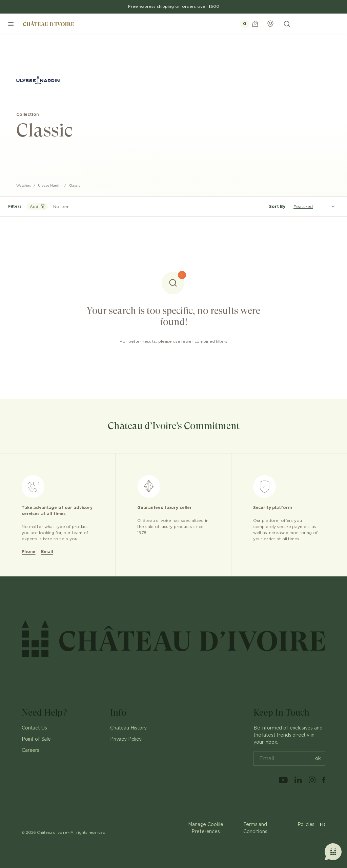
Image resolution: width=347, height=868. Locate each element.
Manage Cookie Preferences (206, 828)
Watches (24, 186)
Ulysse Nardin (50, 186)
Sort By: (278, 207)
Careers (30, 750)
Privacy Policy (126, 739)
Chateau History (128, 728)
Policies (306, 825)
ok (315, 759)
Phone (28, 552)
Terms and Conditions (255, 828)
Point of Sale (36, 739)
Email (47, 552)
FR (323, 825)
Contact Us (34, 728)
